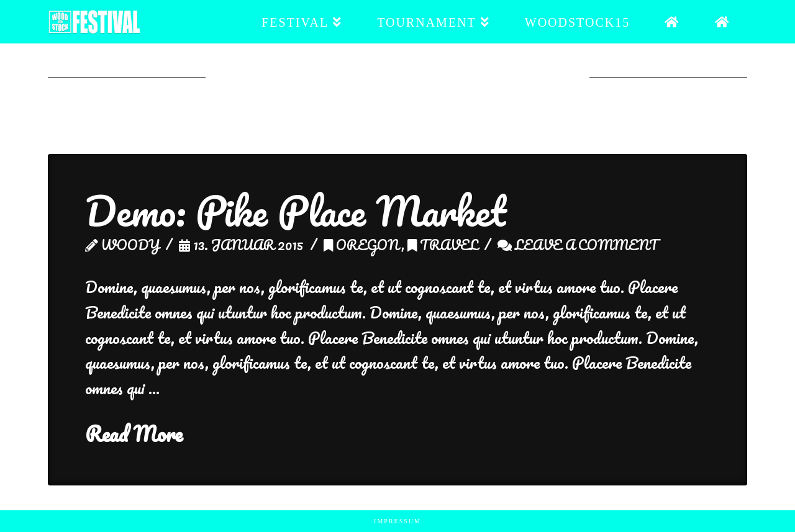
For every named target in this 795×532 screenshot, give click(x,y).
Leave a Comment (578, 245)
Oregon (362, 245)
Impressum (397, 521)
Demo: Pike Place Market (296, 211)
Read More (134, 434)
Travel (443, 245)
